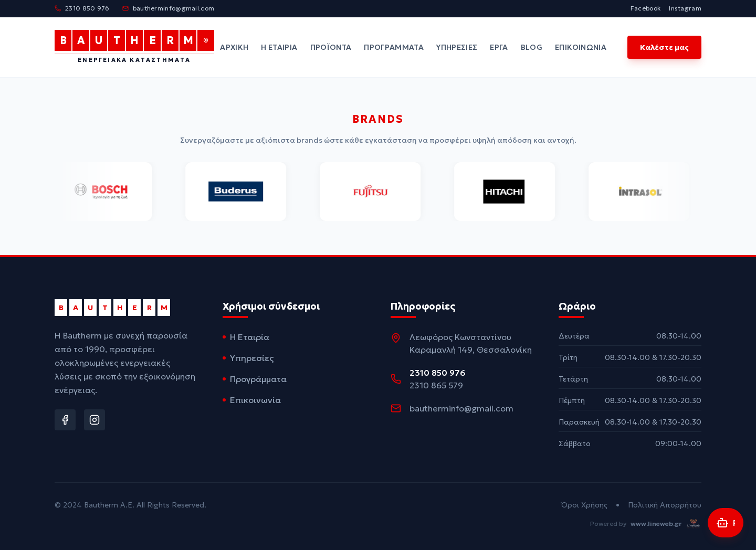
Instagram (685, 8)
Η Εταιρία (279, 47)
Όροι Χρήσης (584, 505)
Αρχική (234, 47)
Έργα (499, 47)
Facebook (645, 8)
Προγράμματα (394, 47)
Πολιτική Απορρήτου (665, 505)
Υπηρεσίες (457, 47)
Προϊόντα (331, 47)
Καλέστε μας (664, 47)
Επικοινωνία (581, 47)
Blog (532, 47)
